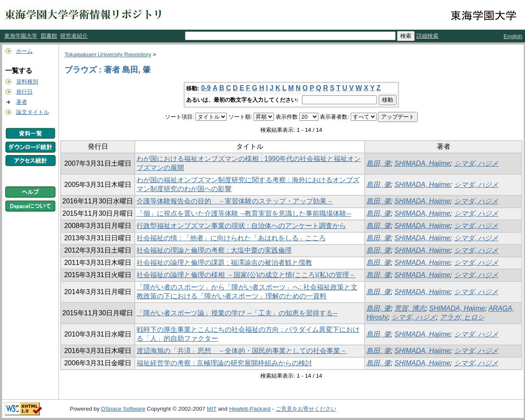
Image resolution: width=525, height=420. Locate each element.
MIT (212, 409)
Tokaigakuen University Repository (108, 54)
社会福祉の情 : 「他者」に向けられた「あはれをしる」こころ (231, 238)
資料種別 (27, 82)
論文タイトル (33, 112)
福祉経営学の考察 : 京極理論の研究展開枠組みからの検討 (224, 363)
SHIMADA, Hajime (422, 163)
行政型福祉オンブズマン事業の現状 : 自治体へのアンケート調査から (241, 226)
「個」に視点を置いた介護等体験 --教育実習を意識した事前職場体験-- (244, 213)
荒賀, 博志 (410, 308)
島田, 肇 (378, 163)
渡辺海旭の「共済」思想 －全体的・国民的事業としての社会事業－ (242, 351)
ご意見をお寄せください (306, 409)
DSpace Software (123, 409)
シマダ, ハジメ (476, 163)
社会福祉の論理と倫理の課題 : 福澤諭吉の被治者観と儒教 (224, 263)
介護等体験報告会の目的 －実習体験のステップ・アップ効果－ (235, 201)
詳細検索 (427, 36)
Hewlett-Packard (250, 409)
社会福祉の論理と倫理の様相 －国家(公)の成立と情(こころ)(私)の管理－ (246, 275)
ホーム (24, 51)
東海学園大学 (21, 36)
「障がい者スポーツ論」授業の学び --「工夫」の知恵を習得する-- (237, 313)
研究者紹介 (74, 36)
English (513, 36)
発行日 (24, 92)
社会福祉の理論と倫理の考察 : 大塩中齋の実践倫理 (214, 250)
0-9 (206, 88)
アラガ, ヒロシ (462, 317)
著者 (22, 102)
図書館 (49, 36)
